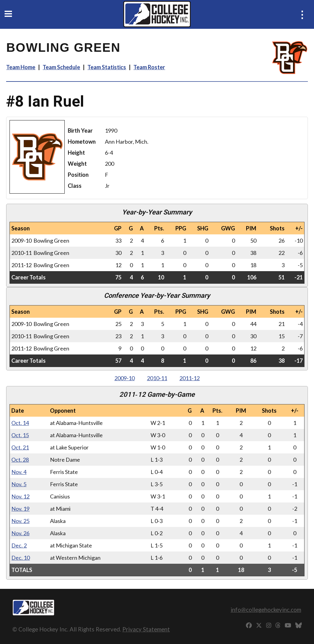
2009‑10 (124, 378)
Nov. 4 (19, 472)
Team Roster (149, 67)
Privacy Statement (146, 629)
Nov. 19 (20, 509)
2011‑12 (190, 378)
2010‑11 (157, 378)
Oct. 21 (20, 447)
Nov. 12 (20, 496)
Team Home (21, 67)
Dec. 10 (21, 558)
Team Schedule (61, 67)
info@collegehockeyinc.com (266, 610)
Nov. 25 (20, 521)
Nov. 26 (20, 533)
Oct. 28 (20, 460)
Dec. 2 (19, 545)
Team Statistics (107, 67)
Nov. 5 (19, 484)
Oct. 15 (20, 435)
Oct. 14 (20, 423)
